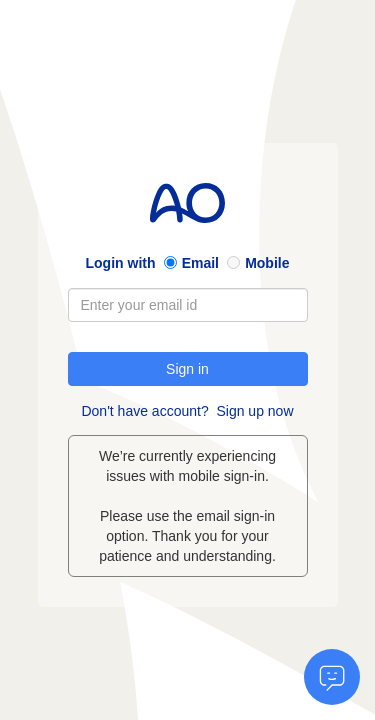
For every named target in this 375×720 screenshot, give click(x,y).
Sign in (187, 369)
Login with (121, 263)
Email (200, 263)
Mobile (267, 263)
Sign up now (254, 411)
